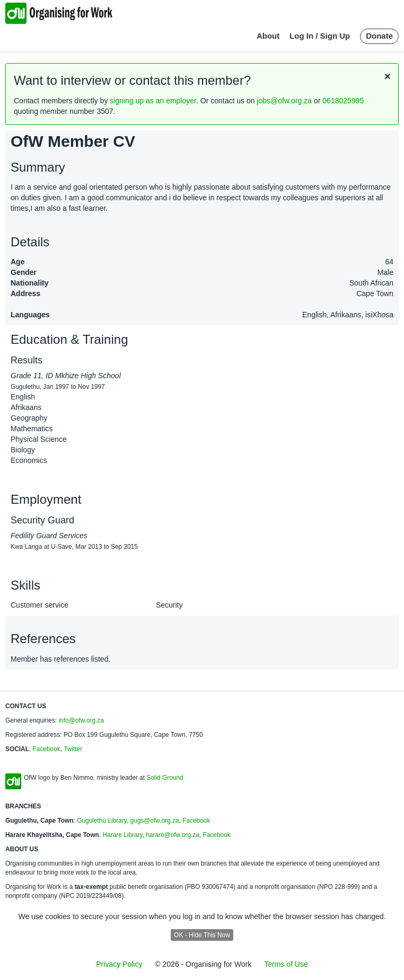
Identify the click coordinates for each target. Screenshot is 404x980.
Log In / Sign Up (320, 36)
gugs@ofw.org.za (154, 821)
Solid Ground (165, 778)
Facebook (47, 749)
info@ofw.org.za (81, 720)
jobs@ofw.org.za (284, 101)
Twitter (73, 749)
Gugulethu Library (102, 821)
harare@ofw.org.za (173, 835)
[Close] (388, 76)
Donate (379, 36)
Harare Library (122, 835)
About (268, 36)
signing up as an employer (153, 101)
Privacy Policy (119, 964)
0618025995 (343, 101)
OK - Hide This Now (202, 935)
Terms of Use (286, 964)
